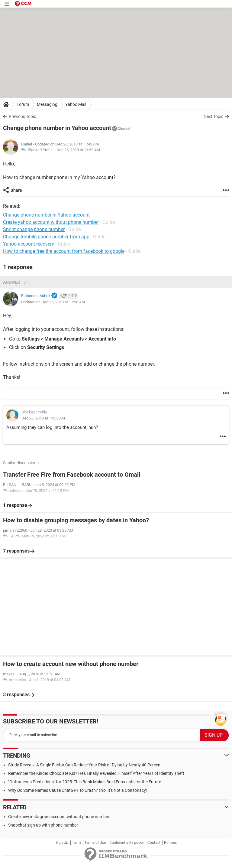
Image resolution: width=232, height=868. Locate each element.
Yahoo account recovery (29, 244)
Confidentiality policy (127, 843)
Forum (23, 104)
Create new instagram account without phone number (59, 817)
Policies (170, 843)
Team (76, 843)
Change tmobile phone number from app (46, 237)
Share (16, 190)
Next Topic (213, 116)
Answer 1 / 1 (16, 282)
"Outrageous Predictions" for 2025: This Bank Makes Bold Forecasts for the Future (85, 782)
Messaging (47, 104)
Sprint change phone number (34, 229)
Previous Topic (22, 116)
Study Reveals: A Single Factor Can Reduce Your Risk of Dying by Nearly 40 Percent (85, 765)
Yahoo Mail (76, 104)
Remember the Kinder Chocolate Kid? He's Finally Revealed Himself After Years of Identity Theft (96, 773)
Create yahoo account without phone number (51, 222)
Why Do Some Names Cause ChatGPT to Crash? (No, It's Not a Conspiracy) (78, 790)
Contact (154, 843)
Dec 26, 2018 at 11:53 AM (78, 150)
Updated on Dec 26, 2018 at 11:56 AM (53, 302)
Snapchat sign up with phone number (43, 825)
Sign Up (62, 843)
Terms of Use (95, 843)
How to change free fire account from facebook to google (64, 251)
